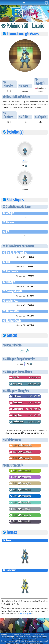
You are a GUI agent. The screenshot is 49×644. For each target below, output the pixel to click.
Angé (12, 637)
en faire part (25, 614)
